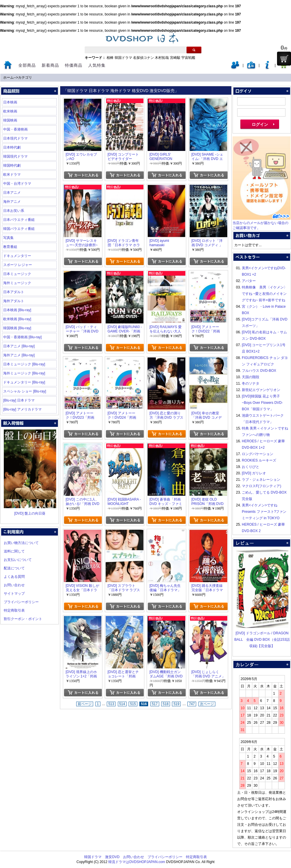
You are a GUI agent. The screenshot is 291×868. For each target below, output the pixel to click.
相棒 (110, 58)
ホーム (8, 78)
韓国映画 (10, 120)
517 (155, 704)
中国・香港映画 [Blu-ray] (22, 337)
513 (111, 704)
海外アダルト (14, 301)
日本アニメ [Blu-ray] (19, 346)
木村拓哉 (162, 58)
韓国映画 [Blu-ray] (17, 328)
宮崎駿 (175, 58)
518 (166, 704)
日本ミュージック (17, 274)
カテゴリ (25, 78)
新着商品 (50, 65)
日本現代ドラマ (15, 138)
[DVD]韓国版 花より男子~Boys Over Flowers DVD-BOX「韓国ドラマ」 (262, 403)
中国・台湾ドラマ (17, 184)
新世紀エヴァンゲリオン (261, 390)
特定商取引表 (14, 610)
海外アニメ (12, 202)
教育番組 (10, 247)
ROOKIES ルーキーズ (259, 460)
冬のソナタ (251, 383)
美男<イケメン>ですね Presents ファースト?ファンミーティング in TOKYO (264, 512)
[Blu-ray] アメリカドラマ (22, 409)
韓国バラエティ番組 (19, 229)
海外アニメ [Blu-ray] (19, 355)
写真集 (8, 238)
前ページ (85, 704)
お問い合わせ (14, 585)
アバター (249, 281)
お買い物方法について (21, 543)
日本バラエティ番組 (19, 220)
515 (133, 704)
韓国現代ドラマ (15, 156)
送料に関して (14, 551)
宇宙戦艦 (188, 58)
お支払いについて (18, 560)
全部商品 (27, 65)
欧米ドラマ (12, 175)
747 (192, 704)
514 (122, 704)
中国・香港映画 (15, 129)
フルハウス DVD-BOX (259, 371)
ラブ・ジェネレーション (261, 480)
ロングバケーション (258, 454)
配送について (14, 568)
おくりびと (251, 467)
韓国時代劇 (12, 165)
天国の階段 (251, 377)
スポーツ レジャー (18, 265)
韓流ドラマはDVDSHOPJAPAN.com (137, 862)
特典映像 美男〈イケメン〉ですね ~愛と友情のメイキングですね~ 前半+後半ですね (265, 294)
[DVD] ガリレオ (254, 473)
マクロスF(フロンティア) (261, 486)
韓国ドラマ (123, 58)
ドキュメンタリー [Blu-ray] (24, 382)
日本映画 (10, 102)
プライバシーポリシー (21, 602)
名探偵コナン (143, 58)
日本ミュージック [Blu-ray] (24, 364)
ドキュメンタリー (17, 256)
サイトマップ (14, 594)
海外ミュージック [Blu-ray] (24, 373)
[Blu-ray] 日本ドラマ (19, 400)
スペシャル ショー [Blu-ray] (25, 391)
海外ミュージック (17, 283)
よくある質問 (14, 577)
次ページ (207, 704)
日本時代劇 (12, 147)
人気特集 (97, 65)
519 (176, 704)
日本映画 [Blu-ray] (17, 310)
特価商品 (74, 65)
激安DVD (112, 857)
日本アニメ (12, 193)
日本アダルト (14, 292)
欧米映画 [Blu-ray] (17, 319)
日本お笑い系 (14, 211)
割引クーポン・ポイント (23, 619)
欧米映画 (10, 111)
